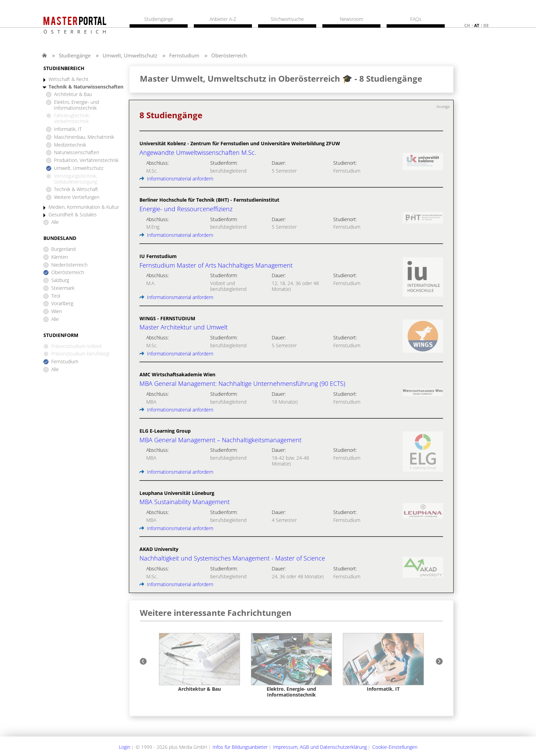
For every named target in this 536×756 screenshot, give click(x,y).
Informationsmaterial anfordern (176, 179)
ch (467, 25)
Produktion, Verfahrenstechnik (86, 160)
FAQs (416, 19)
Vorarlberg (62, 304)
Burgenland (63, 249)
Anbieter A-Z (223, 19)
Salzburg (60, 280)
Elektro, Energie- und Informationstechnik (76, 105)
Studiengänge (75, 55)
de (486, 25)
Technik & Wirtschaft (76, 190)
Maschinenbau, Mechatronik (84, 137)
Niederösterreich (69, 265)
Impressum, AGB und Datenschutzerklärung (320, 747)
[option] (199, 663)
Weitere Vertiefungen (77, 197)
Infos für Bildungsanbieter (240, 747)
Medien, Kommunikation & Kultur (84, 207)
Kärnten (60, 257)
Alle (55, 222)
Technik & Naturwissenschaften (86, 87)
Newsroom (351, 19)
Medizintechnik (70, 145)
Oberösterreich (229, 55)
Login (125, 747)
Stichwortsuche (287, 19)
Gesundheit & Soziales (73, 215)
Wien (57, 312)
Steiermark (63, 288)
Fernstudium (184, 55)
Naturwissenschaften (77, 153)
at (477, 25)
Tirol (56, 296)
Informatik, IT (68, 129)
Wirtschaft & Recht (69, 79)
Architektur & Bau (73, 94)
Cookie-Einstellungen (395, 747)
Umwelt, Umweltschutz (130, 55)
